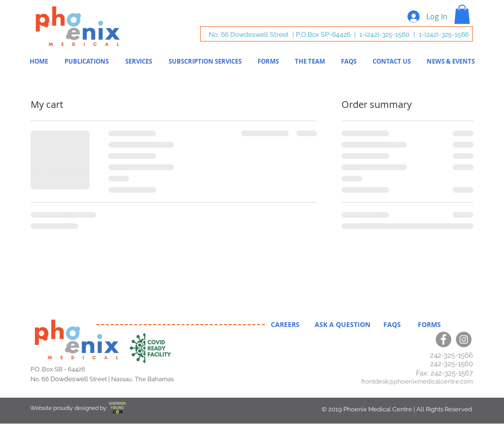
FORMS (426, 324)
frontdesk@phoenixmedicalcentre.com (417, 381)
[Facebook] (443, 339)
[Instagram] (464, 339)
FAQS (394, 324)
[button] (462, 14)
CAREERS (286, 324)
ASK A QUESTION (343, 324)
